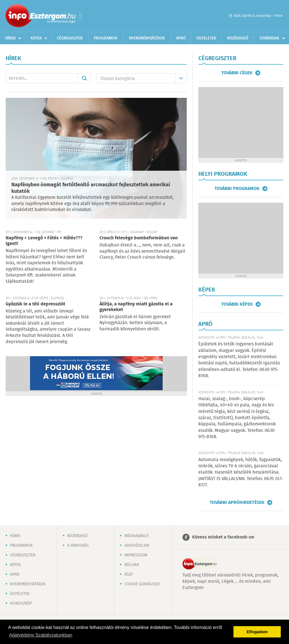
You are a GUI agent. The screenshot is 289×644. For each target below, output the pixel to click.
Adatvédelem (137, 546)
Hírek (10, 38)
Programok (106, 38)
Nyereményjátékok (147, 38)
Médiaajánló (137, 536)
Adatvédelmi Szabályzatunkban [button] (41, 635)
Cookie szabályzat (142, 584)
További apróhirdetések (237, 502)
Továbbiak (269, 38)
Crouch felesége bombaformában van (139, 238)
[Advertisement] (241, 238)
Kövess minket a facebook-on (223, 537)
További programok (237, 189)
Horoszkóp (21, 603)
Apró (181, 38)
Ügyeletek (206, 38)
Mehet (84, 78)
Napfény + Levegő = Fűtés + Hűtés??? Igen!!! (44, 241)
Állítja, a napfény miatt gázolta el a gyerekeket (136, 307)
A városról (78, 546)
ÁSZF (129, 575)
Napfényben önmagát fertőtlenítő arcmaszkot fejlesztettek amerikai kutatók (91, 188)
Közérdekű (238, 38)
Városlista (80, 16)
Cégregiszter (70, 38)
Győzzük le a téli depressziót (35, 304)
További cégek (237, 73)
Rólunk (132, 565)
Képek (36, 38)
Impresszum (136, 555)
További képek (237, 304)
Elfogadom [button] (257, 632)
